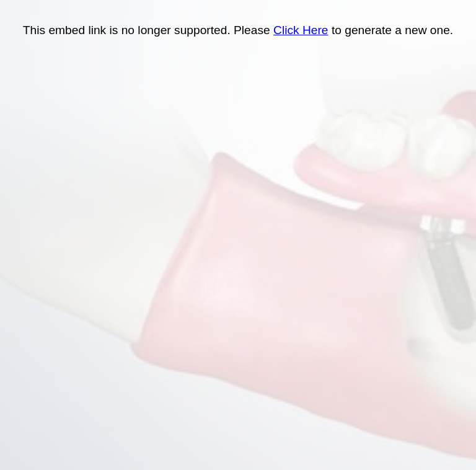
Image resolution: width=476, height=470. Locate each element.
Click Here (301, 30)
